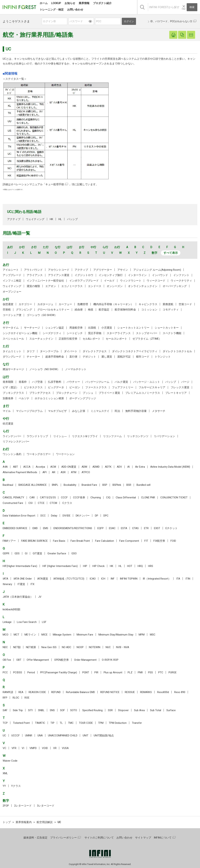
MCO (6, 635)
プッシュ (88, 393)
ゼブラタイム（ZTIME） (147, 339)
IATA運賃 (43, 579)
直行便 (73, 357)
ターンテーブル (49, 351)
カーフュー (65, 304)
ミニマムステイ (100, 411)
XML (5, 773)
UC (4, 735)
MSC (153, 635)
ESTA (124, 528)
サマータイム (11, 328)
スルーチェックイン (41, 339)
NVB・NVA (123, 647)
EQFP (101, 528)
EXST (157, 528)
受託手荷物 (95, 333)
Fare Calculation (105, 541)
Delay (54, 516)
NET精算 (31, 647)
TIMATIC (40, 723)
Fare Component (129, 541)
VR (55, 748)
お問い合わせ (124, 838)
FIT (146, 541)
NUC (108, 647)
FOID (173, 541)
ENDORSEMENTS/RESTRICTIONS (73, 528)
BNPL (55, 485)
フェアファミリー (123, 387)
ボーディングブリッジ (83, 398)
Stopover (123, 710)
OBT (19, 660)
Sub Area (139, 710)
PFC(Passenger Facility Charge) (59, 672)
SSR (110, 710)
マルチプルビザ (57, 411)
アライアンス (35, 275)
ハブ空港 (37, 382)
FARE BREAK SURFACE (34, 541)
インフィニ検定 (12, 281)
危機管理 (83, 304)
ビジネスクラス (33, 387)
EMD (35, 528)
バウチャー (73, 382)
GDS (17, 553)
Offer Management (38, 660)
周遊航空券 (76, 328)
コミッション (149, 310)
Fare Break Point (80, 541)
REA (21, 692)
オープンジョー (12, 292)
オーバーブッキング (175, 286)
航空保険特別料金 (125, 310)
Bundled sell (143, 485)
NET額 (17, 647)
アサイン (123, 270)
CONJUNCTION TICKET (174, 497)
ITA (178, 579)
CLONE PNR (148, 497)
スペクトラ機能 (172, 333)
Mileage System (62, 635)
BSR (129, 485)
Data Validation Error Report (19, 516)
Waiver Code (10, 761)
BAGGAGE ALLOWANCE (33, 485)
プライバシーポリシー (63, 838)
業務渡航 (168, 304)
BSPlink (117, 485)
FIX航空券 (159, 541)
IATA (5, 579)
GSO (74, 553)
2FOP (6, 806)
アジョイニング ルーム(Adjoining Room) (157, 270)
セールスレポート (116, 339)
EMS (46, 528)
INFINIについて (163, 838)
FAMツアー (9, 541)
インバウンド (160, 275)
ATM (74, 472)
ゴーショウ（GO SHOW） (42, 315)
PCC (5, 672)
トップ (7, 822)
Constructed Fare (13, 503)
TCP (5, 723)
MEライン (30, 635)
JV (40, 597)
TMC (71, 723)
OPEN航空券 (62, 660)
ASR (63, 472)
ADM (84, 467)
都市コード (143, 357)
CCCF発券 (79, 497)
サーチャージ (32, 328)
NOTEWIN (95, 647)
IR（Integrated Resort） (157, 579)
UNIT (86, 735)
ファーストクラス (96, 387)
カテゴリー (25, 304)
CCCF (64, 497)
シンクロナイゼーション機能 (20, 333)
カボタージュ (45, 304)
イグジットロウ (84, 275)
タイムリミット (12, 351)
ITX (32, 584)
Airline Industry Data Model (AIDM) (170, 467)
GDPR (6, 553)
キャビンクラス (148, 304)
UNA (40, 735)
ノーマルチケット (76, 369)
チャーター (33, 357)
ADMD (96, 467)
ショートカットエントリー (133, 328)
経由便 (79, 310)
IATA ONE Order (23, 579)
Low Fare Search (27, 622)
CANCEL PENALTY (13, 497)
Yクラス (16, 786)
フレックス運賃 (180, 387)
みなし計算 (79, 411)
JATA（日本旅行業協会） (18, 597)
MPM (142, 635)
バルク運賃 (121, 382)
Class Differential (126, 497)
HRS (151, 566)
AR (54, 472)
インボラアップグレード (84, 281)
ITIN (188, 579)
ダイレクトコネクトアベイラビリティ (135, 351)
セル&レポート (92, 339)
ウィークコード (156, 281)
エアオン (51, 286)
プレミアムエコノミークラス (143, 393)
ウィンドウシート (131, 281)
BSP (105, 485)
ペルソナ (24, 398)
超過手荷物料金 (55, 357)
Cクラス (67, 503)
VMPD (33, 748)
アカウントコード (59, 270)
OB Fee (7, 660)
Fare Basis (59, 541)
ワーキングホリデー (39, 454)
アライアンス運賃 (59, 275)
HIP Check (98, 566)
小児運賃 (107, 328)
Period (31, 672)
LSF (44, 622)
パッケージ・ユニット (147, 382)
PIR (96, 672)
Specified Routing (92, 710)
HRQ (140, 566)
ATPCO (86, 472)
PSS (150, 672)
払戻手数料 (55, 382)
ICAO (93, 579)
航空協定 (104, 310)
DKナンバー (83, 516)
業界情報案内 (24, 822)
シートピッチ (75, 333)
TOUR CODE (86, 723)
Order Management (85, 660)
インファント (181, 275)
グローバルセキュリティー (53, 310)
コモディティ (171, 310)
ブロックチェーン (67, 393)
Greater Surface (57, 553)
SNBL (41, 710)
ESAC (112, 528)
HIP (85, 566)
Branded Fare (89, 485)
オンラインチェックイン (143, 286)
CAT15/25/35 (48, 497)
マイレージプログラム (29, 411)
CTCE (41, 503)
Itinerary (7, 584)
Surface (171, 710)
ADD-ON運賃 (69, 467)
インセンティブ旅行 (111, 275)
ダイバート (71, 351)
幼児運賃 (8, 424)
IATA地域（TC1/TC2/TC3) (69, 579)
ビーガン (75, 387)
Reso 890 (180, 692)
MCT (16, 635)
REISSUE (130, 692)
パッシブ (72, 219)
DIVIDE (66, 516)
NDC (5, 647)
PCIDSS (18, 672)
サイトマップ (143, 838)
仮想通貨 (8, 304)
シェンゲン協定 (55, 328)
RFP (5, 698)
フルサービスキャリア (152, 387)
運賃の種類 (33, 286)
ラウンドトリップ (37, 436)
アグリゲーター (103, 270)
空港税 (7, 310)
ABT (15, 467)
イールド (109, 281)
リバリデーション (164, 436)
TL (61, 723)
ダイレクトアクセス (95, 351)
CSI (30, 503)
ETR (146, 528)
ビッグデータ (56, 387)
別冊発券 (8, 398)
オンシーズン (115, 286)
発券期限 (8, 382)
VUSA (65, 748)
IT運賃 (21, 584)
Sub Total (156, 710)
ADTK (108, 467)
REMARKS (146, 692)
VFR (14, 748)
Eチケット (172, 528)
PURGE (173, 672)
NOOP (80, 647)
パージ (185, 382)
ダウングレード (12, 357)
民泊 (117, 411)
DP (97, 516)
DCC (43, 516)
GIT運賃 (37, 553)
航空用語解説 (45, 822)
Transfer (137, 723)
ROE (27, 698)
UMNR (29, 735)
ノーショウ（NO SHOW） (45, 369)
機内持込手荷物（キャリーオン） (113, 304)
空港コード (185, 304)
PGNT (86, 672)
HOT (130, 566)
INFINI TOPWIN (129, 579)
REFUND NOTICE (110, 692)
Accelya (40, 467)
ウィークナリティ (181, 281)
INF (113, 579)
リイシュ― (60, 436)
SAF (5, 710)
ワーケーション (65, 454)
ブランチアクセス (40, 393)
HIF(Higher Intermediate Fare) (20, 566)
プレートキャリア (176, 393)
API (45, 472)
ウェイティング (35, 219)
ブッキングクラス (13, 393)
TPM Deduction (118, 723)
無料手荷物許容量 (136, 411)
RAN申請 (8, 692)
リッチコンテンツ (138, 436)
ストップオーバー (147, 333)
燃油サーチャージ (13, 369)
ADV (119, 467)
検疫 (91, 310)
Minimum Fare (85, 635)
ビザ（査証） (11, 387)
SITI (30, 710)
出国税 (92, 328)
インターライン (137, 275)
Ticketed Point (21, 723)
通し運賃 (107, 357)
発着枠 (23, 382)
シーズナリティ (52, 333)
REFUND (56, 692)
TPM (101, 723)
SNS (52, 710)
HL (60, 219)
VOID (45, 748)
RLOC (16, 698)
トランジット (163, 357)
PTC (161, 672)
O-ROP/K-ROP (110, 660)
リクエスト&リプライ (85, 436)
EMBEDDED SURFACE (15, 528)
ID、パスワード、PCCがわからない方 (171, 21)
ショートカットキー (167, 328)
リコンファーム (112, 436)
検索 (192, 7)
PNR (140, 672)
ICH (103, 579)
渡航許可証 (124, 357)
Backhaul (8, 485)
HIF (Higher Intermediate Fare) (60, 566)
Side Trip (18, 710)
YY (4, 786)
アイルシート (11, 270)
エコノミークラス (72, 286)
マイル (7, 411)
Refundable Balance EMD (80, 692)
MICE (44, 635)
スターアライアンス (119, 333)
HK (51, 219)
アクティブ (14, 219)
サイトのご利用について (99, 838)
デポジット (89, 357)
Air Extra (140, 467)
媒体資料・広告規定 (35, 838)
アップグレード (12, 275)
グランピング (24, 310)
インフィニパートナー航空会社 (45, 281)
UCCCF (16, 735)
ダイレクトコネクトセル (177, 351)
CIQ (108, 497)
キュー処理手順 (55, 184)
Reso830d (163, 692)
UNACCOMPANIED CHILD (63, 735)
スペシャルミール (13, 339)
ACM (53, 467)
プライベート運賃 (109, 393)
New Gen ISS (49, 647)
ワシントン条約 (12, 454)
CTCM (53, 503)
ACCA (27, 467)
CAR (32, 497)
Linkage (7, 622)
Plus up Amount (113, 672)
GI (26, 553)
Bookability (70, 485)
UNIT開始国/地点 (104, 735)
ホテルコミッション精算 (49, 398)
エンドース (95, 286)
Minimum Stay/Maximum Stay (116, 635)
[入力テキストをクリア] (184, 7)
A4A (5, 467)
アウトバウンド (33, 270)
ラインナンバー (12, 436)
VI (23, 748)
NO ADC (67, 647)
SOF (62, 710)
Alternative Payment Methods (20, 472)
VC (4, 748)
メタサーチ (159, 411)
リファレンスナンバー (16, 442)
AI (129, 467)
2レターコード (23, 806)
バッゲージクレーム (97, 382)
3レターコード (46, 806)
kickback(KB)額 (11, 609)
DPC (106, 516)
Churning (96, 497)
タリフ (31, 351)
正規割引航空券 (68, 339)
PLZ (130, 672)
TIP (52, 723)
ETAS (136, 528)
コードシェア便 (12, 315)
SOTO (74, 710)
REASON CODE (37, 692)
